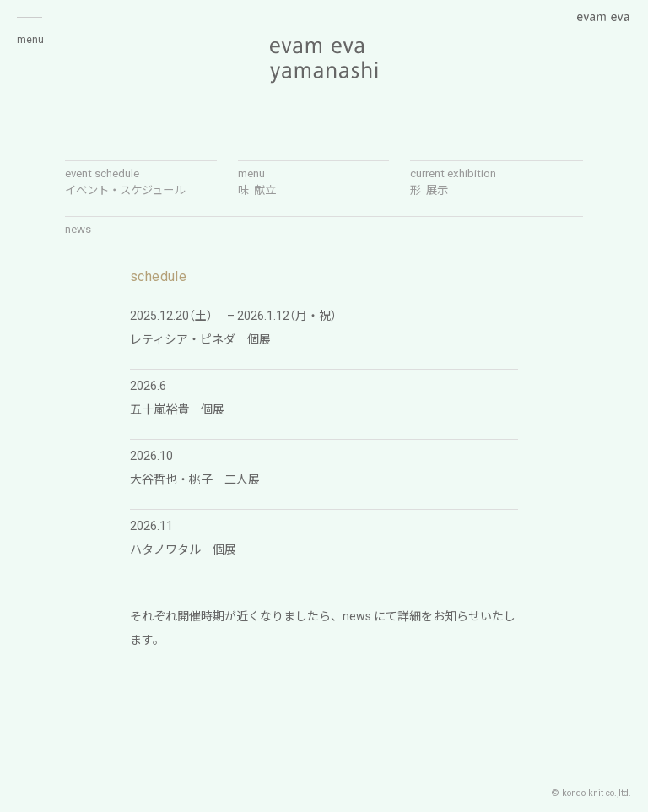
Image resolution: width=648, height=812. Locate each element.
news (78, 229)
